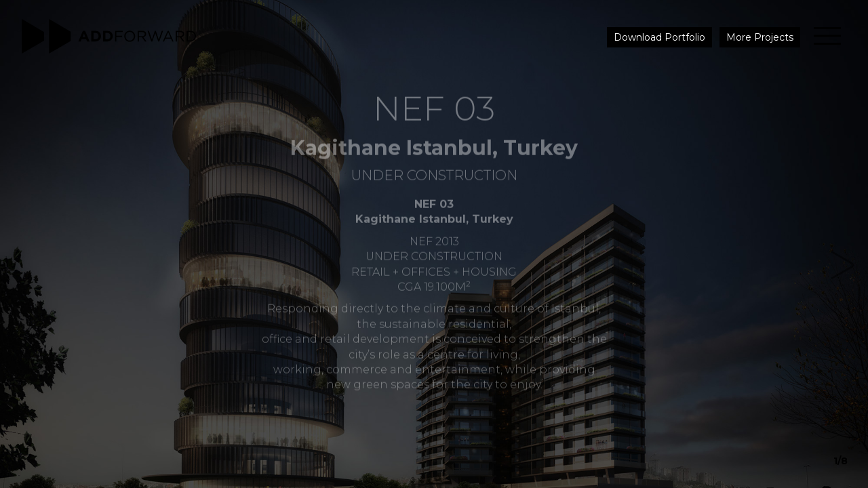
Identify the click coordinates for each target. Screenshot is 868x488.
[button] (825, 244)
